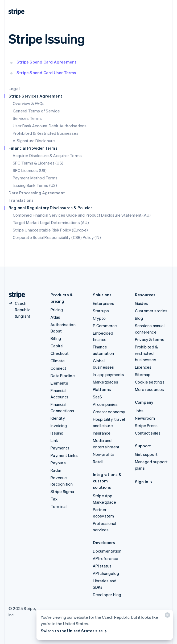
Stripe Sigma (62, 491)
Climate (58, 361)
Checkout (60, 353)
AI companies (105, 404)
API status (102, 566)
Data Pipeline (63, 376)
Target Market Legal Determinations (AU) (51, 222)
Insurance (102, 433)
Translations (21, 200)
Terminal (59, 506)
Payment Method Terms (35, 178)
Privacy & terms (150, 339)
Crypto (99, 318)
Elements (59, 383)
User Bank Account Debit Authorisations (50, 126)
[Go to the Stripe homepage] (15, 295)
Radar (56, 470)
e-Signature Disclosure (34, 141)
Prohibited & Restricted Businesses (46, 133)
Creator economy (109, 412)
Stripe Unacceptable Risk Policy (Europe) (50, 230)
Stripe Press (146, 426)
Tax (54, 499)
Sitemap (143, 374)
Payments (60, 448)
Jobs (139, 411)
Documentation (107, 551)
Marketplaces (106, 382)
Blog (139, 318)
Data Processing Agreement (37, 193)
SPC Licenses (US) (30, 170)
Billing (56, 338)
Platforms (102, 389)
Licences (143, 367)
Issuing (57, 433)
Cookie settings (150, 382)
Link (54, 440)
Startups (101, 311)
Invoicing (59, 426)
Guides (141, 303)
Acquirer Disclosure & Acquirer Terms (47, 155)
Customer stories (151, 311)
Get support (146, 454)
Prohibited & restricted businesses (146, 353)
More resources (150, 389)
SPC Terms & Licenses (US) (38, 163)
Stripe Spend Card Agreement (46, 62)
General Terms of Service (36, 111)
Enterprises (104, 303)
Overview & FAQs (29, 103)
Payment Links (64, 455)
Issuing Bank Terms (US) (35, 185)
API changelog (106, 573)
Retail (98, 462)
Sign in (144, 482)
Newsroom (145, 418)
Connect (58, 368)
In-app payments (109, 374)
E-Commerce (105, 326)
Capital (57, 346)
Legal (14, 89)
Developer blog (107, 595)
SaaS (98, 397)
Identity (58, 418)
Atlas (55, 317)
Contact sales (148, 433)
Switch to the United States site (74, 631)
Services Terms (27, 118)
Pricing (57, 310)
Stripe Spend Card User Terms (46, 73)
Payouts (58, 463)
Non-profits (104, 454)
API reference (106, 558)
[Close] (167, 616)
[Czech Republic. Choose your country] (25, 310)
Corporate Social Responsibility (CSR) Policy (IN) (57, 237)
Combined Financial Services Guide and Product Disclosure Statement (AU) (82, 215)
